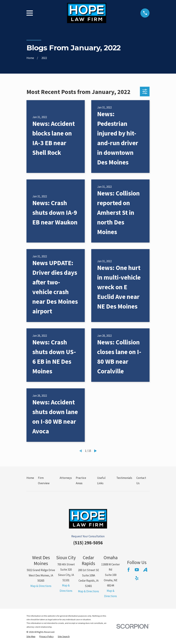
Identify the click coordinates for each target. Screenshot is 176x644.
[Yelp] (137, 578)
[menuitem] (31, 637)
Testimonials (124, 478)
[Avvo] (145, 570)
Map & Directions (41, 586)
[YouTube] (137, 570)
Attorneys (66, 478)
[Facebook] (129, 570)
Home (30, 478)
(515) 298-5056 (88, 543)
